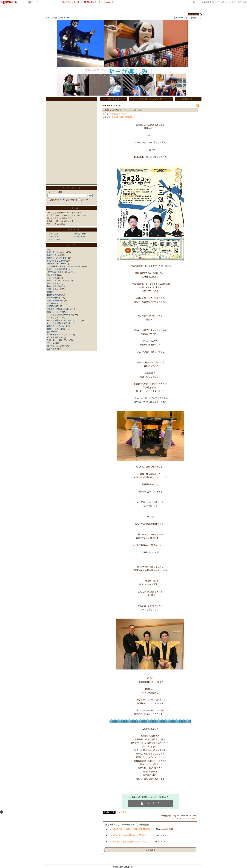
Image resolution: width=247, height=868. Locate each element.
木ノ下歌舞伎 (53, 275)
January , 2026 (79, 237)
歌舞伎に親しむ (54, 255)
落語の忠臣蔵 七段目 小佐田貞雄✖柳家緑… (131, 829)
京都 (49, 292)
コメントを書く (190, 818)
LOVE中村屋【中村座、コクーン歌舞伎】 (65, 266)
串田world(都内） (54, 298)
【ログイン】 (196, 18)
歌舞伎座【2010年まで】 (58, 258)
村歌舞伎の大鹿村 (55, 295)
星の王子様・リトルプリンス (59, 335)
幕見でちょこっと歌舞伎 (57, 261)
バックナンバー (72, 230)
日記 (55, 18)
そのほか (35, 2)
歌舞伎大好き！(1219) (118, 114)
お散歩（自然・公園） (56, 329)
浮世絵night (52, 343)
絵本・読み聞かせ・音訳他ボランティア (64, 320)
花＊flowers (52, 332)
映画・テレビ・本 (55, 312)
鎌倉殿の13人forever (56, 264)
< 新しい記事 (113, 99)
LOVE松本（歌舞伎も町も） (59, 272)
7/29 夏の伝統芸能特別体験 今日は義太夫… (130, 835)
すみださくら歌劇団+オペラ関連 (61, 315)
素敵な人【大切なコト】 (57, 326)
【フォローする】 (181, 18)
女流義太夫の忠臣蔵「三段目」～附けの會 (122, 110)
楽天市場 (242, 2)
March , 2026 (54, 240)
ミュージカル (53, 278)
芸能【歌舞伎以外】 (55, 301)
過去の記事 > (188, 99)
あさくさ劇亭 (53, 349)
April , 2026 (54, 237)
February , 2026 (79, 234)
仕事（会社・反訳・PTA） (58, 340)
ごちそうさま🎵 (54, 318)
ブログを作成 (230, 2)
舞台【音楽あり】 (55, 283)
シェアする (122, 812)
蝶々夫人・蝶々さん (55, 337)
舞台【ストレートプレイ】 (58, 281)
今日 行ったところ (55, 303)
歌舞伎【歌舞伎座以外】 (57, 269)
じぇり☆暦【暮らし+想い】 (59, 323)
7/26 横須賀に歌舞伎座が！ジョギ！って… (129, 842)
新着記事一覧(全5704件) (151, 99)
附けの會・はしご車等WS (58, 346)
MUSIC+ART (52, 306)
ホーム (48, 18)
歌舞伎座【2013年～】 (57, 252)
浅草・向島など (54, 289)
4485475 (194, 14)
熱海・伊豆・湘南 (55, 286)
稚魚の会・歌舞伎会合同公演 (59, 309)
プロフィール (65, 18)
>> (209, 2)
